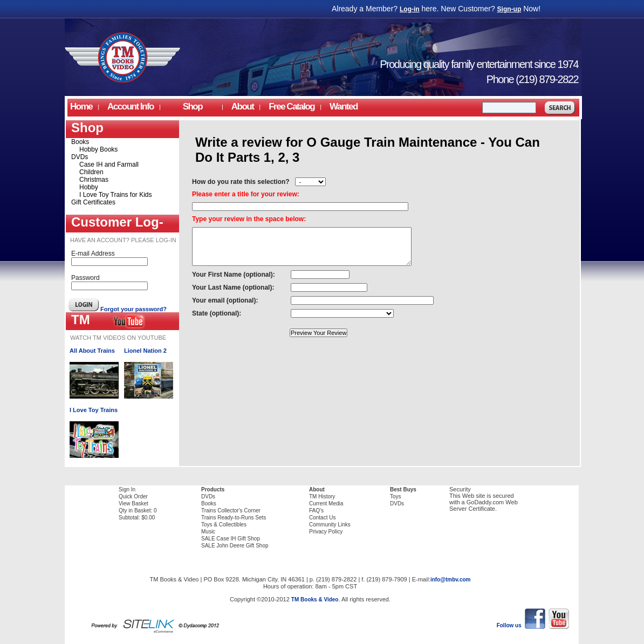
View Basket (133, 503)
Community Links (330, 525)
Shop (193, 107)
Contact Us (322, 518)
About (317, 489)
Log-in (410, 9)
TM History (322, 496)
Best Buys (403, 489)
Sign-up (509, 9)
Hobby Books (98, 149)
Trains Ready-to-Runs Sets (234, 518)
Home (81, 107)
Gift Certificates (93, 202)
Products (213, 489)
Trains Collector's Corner (231, 511)
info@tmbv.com (451, 580)
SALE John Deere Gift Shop (235, 546)
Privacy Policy (326, 532)
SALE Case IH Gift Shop (231, 539)
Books (80, 142)
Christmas (94, 180)
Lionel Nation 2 (145, 351)
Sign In (127, 489)
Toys (396, 496)
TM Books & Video (315, 600)
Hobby (89, 187)
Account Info (131, 107)
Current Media (326, 503)
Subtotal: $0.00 (137, 518)
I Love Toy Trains (94, 410)
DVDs (80, 157)
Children (91, 172)
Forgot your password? (133, 309)
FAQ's (316, 511)
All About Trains (92, 351)
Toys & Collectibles (224, 525)
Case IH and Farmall (109, 165)
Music (208, 532)
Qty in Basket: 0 (138, 511)
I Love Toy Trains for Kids (116, 195)
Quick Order (133, 496)
